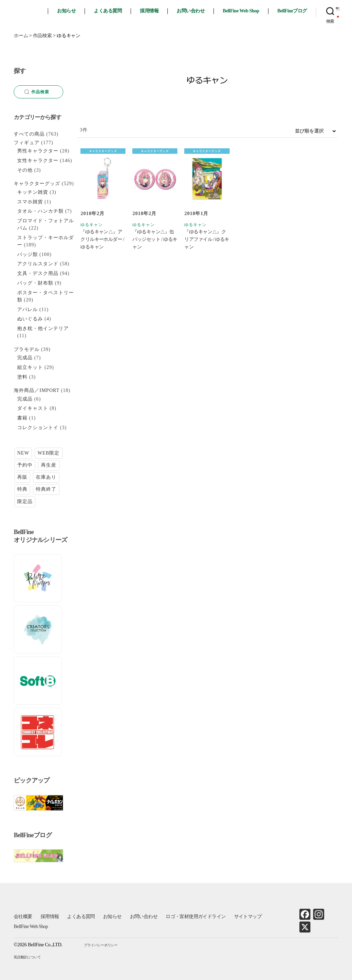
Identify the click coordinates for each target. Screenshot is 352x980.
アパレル (27, 310)
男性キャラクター (38, 151)
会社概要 (23, 917)
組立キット (30, 367)
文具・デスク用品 (38, 273)
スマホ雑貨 (30, 202)
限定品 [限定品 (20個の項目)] (25, 502)
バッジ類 (27, 254)
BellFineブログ (292, 11)
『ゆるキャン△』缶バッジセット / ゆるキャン (155, 239)
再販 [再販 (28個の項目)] (22, 477)
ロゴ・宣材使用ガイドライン (196, 917)
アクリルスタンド (38, 264)
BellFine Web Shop (241, 11)
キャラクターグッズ (103, 151)
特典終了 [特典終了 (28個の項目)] (46, 489)
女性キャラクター (38, 161)
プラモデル (27, 349)
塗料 (22, 377)
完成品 (25, 358)
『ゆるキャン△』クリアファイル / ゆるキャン (207, 239)
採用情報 (149, 11)
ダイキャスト (33, 408)
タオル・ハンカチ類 (40, 211)
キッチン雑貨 (33, 192)
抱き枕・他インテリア (43, 328)
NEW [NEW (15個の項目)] (23, 453)
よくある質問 (108, 11)
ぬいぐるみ (30, 319)
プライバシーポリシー (101, 945)
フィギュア (27, 143)
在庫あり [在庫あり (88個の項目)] (46, 477)
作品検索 (37, 92)
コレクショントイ (38, 428)
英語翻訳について (27, 957)
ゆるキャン (92, 225)
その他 (25, 170)
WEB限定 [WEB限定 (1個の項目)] (48, 453)
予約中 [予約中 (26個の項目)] (25, 465)
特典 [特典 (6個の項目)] (22, 489)
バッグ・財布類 (35, 283)
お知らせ (66, 11)
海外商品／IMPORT (37, 390)
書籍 (22, 418)
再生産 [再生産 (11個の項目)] (49, 465)
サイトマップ (248, 917)
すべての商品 (29, 134)
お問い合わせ (191, 11)
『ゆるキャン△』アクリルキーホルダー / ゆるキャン (102, 239)
